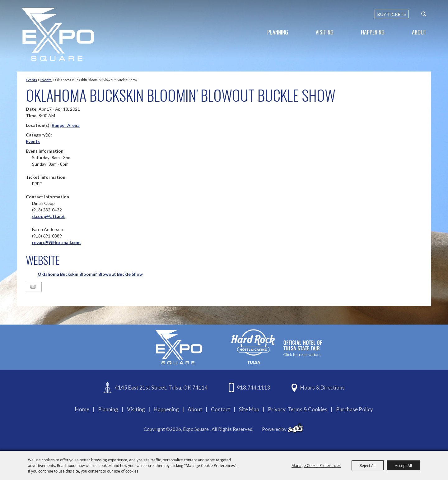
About (419, 32)
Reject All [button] (368, 465)
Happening (373, 32)
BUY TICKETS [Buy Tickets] (392, 14)
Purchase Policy (355, 409)
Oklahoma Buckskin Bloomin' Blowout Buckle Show (90, 274)
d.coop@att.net (49, 216)
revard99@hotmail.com (56, 242)
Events (31, 80)
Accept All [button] (403, 465)
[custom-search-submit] (424, 14)
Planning (278, 32)
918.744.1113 (254, 388)
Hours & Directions (322, 388)
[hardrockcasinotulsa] (277, 346)
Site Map (249, 409)
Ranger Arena (66, 125)
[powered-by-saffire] (295, 428)
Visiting (324, 32)
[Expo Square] (58, 34)
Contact (221, 409)
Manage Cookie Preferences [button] (316, 465)
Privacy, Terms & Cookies (298, 409)
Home (82, 409)
